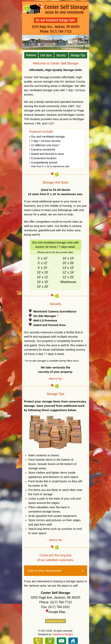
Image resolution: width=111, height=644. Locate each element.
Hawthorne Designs (63, 634)
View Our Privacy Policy (55, 621)
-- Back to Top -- (55, 379)
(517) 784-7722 (61, 602)
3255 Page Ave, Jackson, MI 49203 (55, 598)
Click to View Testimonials (45, 571)
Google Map (55, 612)
